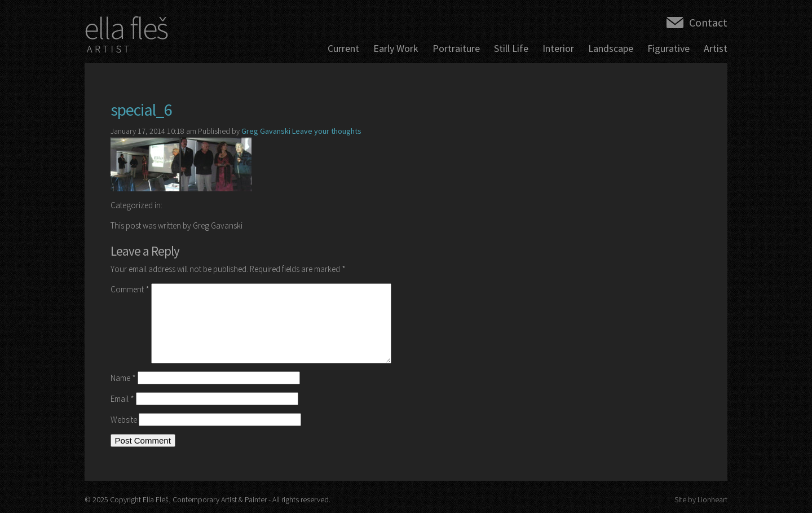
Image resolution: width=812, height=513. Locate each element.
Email (122, 399)
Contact (708, 22)
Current (343, 48)
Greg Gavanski (266, 131)
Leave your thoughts (327, 131)
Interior (558, 48)
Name (123, 378)
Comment (130, 289)
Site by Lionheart (701, 499)
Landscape (611, 48)
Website (124, 420)
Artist (716, 48)
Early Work (396, 48)
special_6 (141, 109)
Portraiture (456, 48)
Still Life (511, 48)
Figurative (668, 48)
